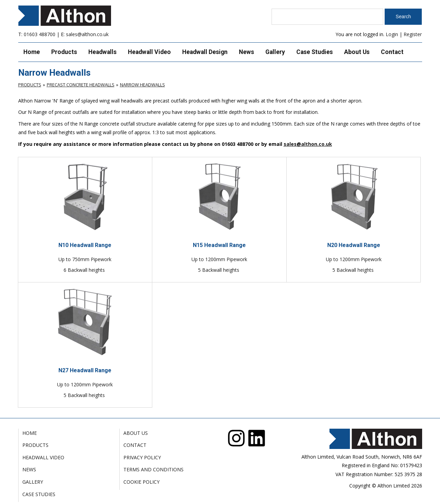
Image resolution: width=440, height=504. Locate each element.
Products (64, 52)
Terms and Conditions (153, 469)
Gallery (275, 52)
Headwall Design (205, 52)
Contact (392, 52)
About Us (357, 52)
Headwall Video (149, 52)
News (246, 52)
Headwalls (102, 52)
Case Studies (315, 52)
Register (413, 34)
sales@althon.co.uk (87, 34)
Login (392, 34)
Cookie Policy (141, 482)
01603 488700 (40, 34)
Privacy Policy (142, 457)
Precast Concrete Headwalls (81, 85)
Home (32, 52)
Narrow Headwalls (142, 85)
